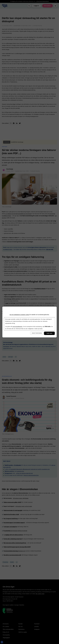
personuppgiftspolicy (18, 327)
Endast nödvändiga (37, 333)
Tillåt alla (49, 333)
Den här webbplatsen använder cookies (19, 315)
